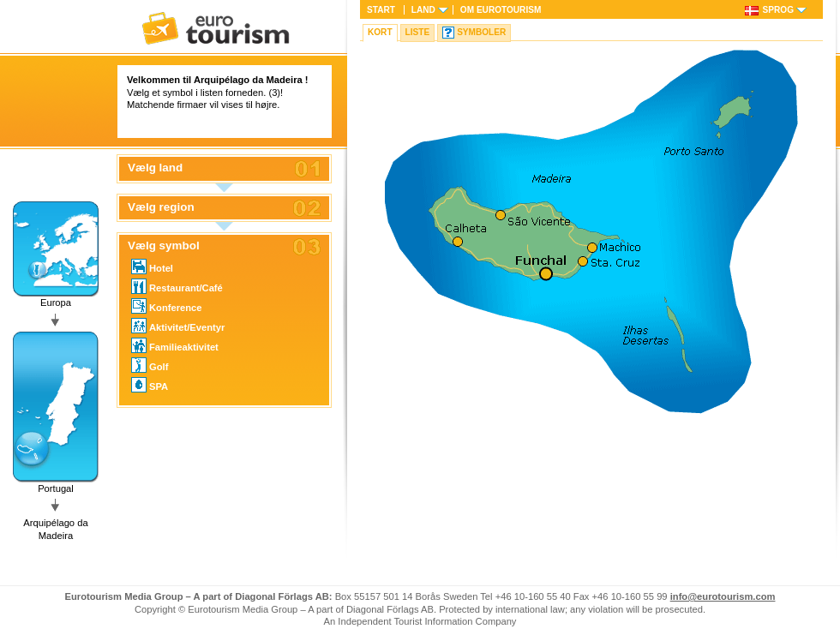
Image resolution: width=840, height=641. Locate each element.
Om (501, 10)
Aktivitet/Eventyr (178, 326)
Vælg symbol (164, 246)
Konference (167, 306)
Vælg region (161, 207)
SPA (150, 385)
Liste (418, 32)
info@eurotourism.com (723, 596)
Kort (380, 32)
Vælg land (155, 168)
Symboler (481, 32)
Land (423, 10)
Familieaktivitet (175, 345)
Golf (150, 365)
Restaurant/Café (177, 286)
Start (381, 10)
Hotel (152, 267)
